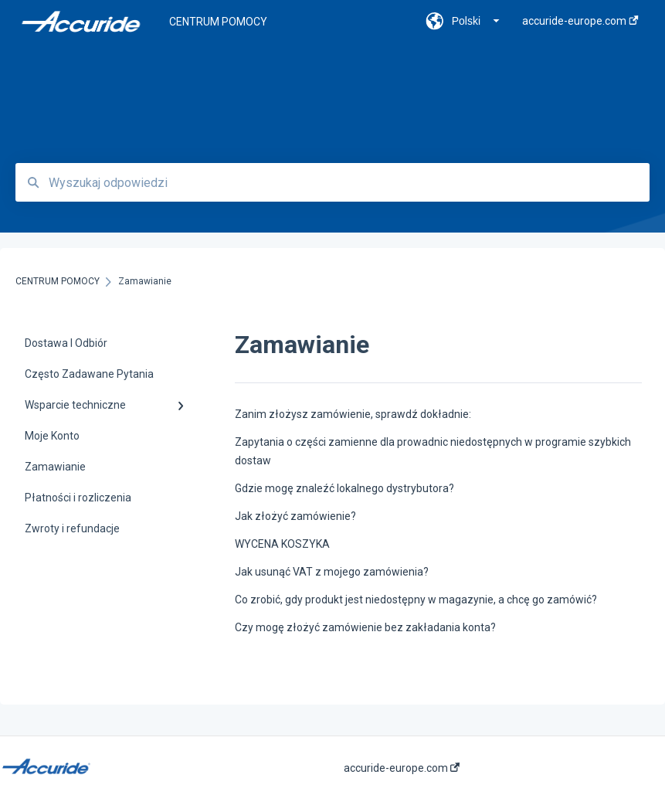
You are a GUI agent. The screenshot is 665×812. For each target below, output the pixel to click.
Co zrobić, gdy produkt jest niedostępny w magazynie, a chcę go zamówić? (416, 600)
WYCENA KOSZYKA (282, 544)
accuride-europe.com (402, 768)
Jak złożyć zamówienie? (295, 516)
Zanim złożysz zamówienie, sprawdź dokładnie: (353, 414)
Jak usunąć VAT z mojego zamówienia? (332, 572)
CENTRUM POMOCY (218, 22)
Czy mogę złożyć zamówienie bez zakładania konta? (365, 627)
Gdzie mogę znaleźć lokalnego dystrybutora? (344, 488)
